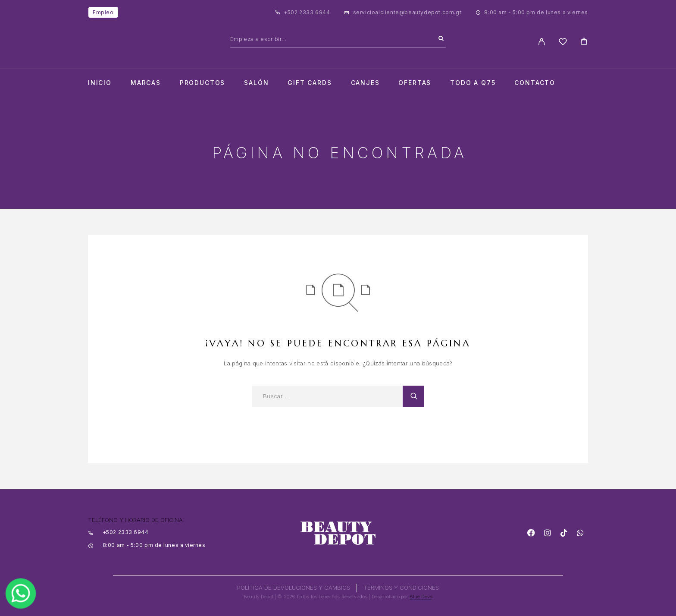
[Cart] (584, 42)
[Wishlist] (563, 43)
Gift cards (310, 83)
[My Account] (542, 42)
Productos (202, 83)
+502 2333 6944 (307, 12)
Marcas (146, 83)
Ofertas (415, 83)
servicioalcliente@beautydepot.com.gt (407, 12)
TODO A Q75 (473, 83)
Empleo (103, 12)
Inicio (100, 83)
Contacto (535, 83)
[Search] (441, 39)
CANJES (365, 83)
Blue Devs (421, 597)
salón (256, 83)
